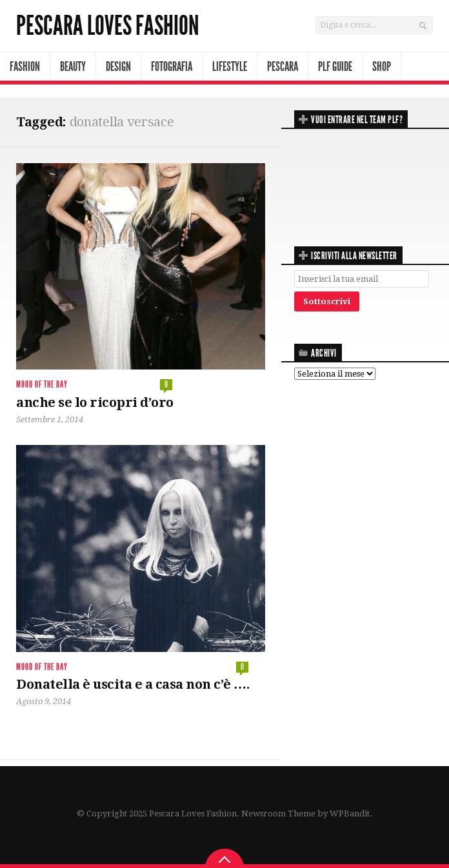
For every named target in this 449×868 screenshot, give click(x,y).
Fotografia (172, 66)
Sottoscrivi (327, 301)
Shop (382, 66)
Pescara (283, 66)
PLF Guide (335, 66)
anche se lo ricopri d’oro (95, 402)
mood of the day (42, 385)
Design (118, 66)
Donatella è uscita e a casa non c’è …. (133, 684)
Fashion (25, 66)
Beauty (73, 66)
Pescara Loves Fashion (108, 26)
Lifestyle (230, 66)
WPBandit (350, 814)
